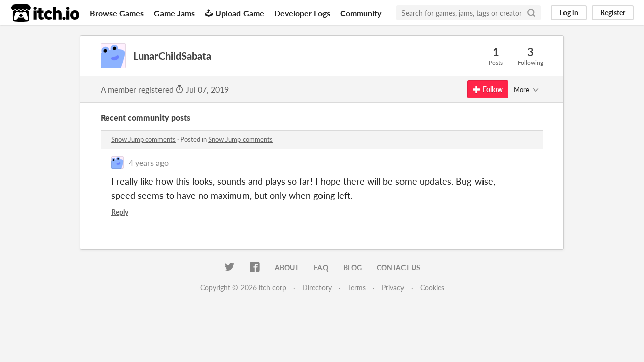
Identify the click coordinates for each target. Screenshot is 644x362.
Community (361, 13)
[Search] (531, 13)
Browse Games (117, 13)
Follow (488, 89)
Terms (357, 287)
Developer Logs (302, 13)
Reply (120, 212)
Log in (569, 12)
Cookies (432, 287)
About (287, 268)
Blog (352, 268)
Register (613, 12)
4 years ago (149, 163)
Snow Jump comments (143, 139)
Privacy (393, 287)
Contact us (398, 268)
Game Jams (174, 13)
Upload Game (234, 13)
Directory (317, 287)
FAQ (321, 268)
